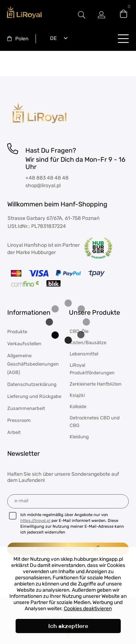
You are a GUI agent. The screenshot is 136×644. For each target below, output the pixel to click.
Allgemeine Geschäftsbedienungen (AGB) (33, 364)
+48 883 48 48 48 (47, 178)
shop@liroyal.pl (43, 186)
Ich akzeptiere (68, 626)
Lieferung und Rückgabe (34, 396)
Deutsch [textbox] (52, 38)
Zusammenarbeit (26, 408)
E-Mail (21, 501)
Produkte (17, 332)
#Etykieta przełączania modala (82, 15)
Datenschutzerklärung (32, 384)
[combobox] (18, 39)
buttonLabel (123, 38)
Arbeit (14, 432)
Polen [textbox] (22, 39)
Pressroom (19, 420)
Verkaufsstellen (24, 344)
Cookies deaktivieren (88, 609)
